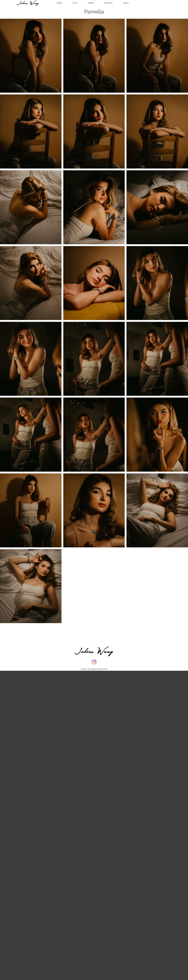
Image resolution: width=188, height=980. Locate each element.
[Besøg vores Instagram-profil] (94, 662)
